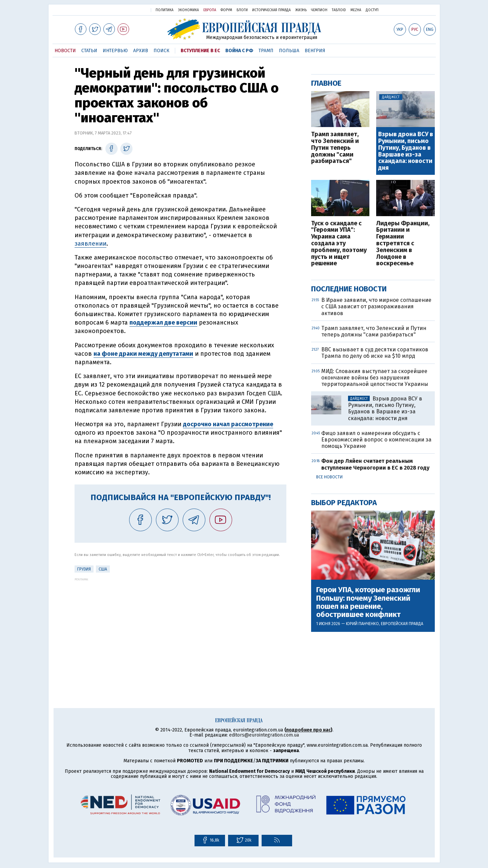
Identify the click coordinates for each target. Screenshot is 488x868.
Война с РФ (239, 51)
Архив (141, 51)
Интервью (115, 51)
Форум (226, 10)
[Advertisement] (180, 628)
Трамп (266, 51)
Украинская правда (128, 10)
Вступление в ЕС (200, 51)
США (103, 569)
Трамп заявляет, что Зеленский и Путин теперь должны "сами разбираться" (335, 148)
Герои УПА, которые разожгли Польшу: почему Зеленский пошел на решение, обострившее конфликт (368, 602)
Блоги (242, 10)
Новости (65, 51)
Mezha (356, 10)
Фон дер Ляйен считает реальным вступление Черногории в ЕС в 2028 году (375, 464)
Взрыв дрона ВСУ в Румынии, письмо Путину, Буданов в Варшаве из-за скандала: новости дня (406, 151)
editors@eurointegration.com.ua (264, 735)
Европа (210, 10)
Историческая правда (271, 10)
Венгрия (315, 51)
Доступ (372, 10)
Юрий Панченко (362, 624)
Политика (165, 10)
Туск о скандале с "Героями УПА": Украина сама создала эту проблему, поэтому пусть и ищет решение (339, 244)
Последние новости (349, 289)
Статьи (89, 51)
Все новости (329, 477)
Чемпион (319, 10)
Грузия (84, 569)
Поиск (161, 51)
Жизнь (301, 10)
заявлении (90, 244)
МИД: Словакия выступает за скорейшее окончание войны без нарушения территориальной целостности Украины (375, 378)
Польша (289, 51)
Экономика (188, 10)
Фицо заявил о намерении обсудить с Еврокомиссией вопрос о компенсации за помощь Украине (376, 440)
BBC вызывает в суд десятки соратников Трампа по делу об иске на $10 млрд (375, 353)
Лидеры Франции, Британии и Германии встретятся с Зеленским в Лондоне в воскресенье (403, 244)
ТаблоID (339, 10)
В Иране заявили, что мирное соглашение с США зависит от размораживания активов (376, 306)
